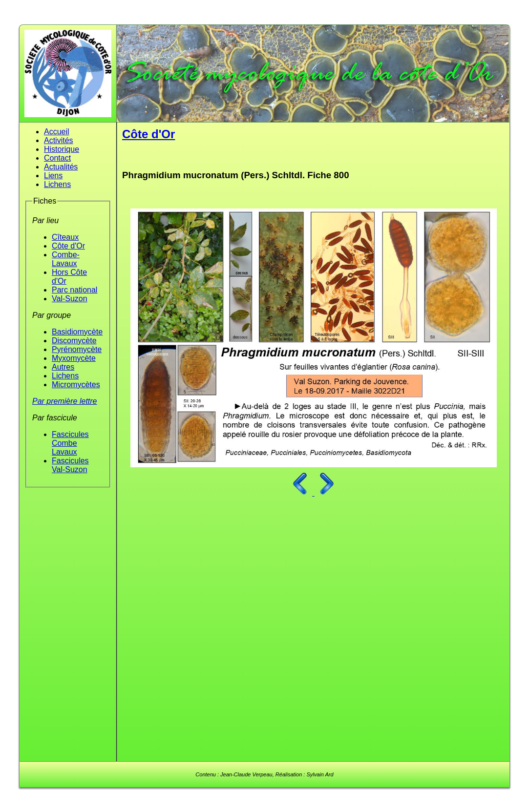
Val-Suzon (70, 299)
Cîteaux (65, 237)
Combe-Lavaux (66, 259)
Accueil (57, 132)
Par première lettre (65, 401)
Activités (59, 140)
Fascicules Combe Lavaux (70, 443)
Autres (63, 367)
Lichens (57, 184)
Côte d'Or (68, 246)
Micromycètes (76, 385)
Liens (53, 176)
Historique (62, 149)
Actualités (61, 167)
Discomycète (74, 341)
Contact (57, 158)
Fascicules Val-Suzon (70, 465)
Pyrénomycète (77, 349)
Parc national (74, 290)
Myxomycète (74, 358)
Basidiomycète (77, 332)
